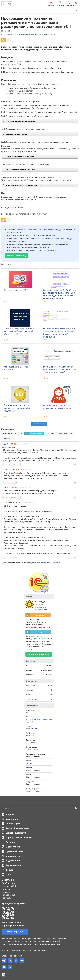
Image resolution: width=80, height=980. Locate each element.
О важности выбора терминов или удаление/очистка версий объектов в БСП (19, 331)
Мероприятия (13, 856)
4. (4, 502)
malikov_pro (13, 502)
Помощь (6, 892)
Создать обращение (15, 932)
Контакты (7, 898)
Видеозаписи (13, 861)
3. (3, 487)
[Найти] (76, 808)
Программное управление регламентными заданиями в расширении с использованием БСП (36, 22)
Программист (31, 729)
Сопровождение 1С (16, 833)
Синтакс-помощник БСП (16, 290)
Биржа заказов (13, 865)
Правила (6, 889)
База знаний (12, 819)
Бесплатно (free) (33, 791)
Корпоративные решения (19, 837)
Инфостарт (42, 214)
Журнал (10, 814)
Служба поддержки (16, 904)
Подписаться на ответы (12, 433)
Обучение (11, 842)
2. (4, 469)
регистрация (43, 563)
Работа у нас (8, 895)
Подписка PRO (9, 886)
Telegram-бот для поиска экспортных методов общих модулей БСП (18, 408)
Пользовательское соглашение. (17, 944)
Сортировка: (59, 433)
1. (3, 444)
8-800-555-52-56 (11, 923)
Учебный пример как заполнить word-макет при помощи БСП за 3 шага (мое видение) (60, 370)
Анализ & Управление (17, 828)
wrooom (10, 444)
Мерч (8, 875)
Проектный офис (14, 851)
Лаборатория (13, 824)
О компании (8, 880)
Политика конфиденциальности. (47, 944)
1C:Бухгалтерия (32, 749)
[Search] (40, 808)
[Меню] (4, 4)
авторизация (55, 563)
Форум (9, 870)
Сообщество (8, 883)
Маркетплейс (13, 847)
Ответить (13, 465)
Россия (29, 763)
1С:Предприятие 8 (33, 742)
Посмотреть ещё (39, 424)
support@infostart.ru (13, 926)
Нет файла (30, 736)
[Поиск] (10, 4)
